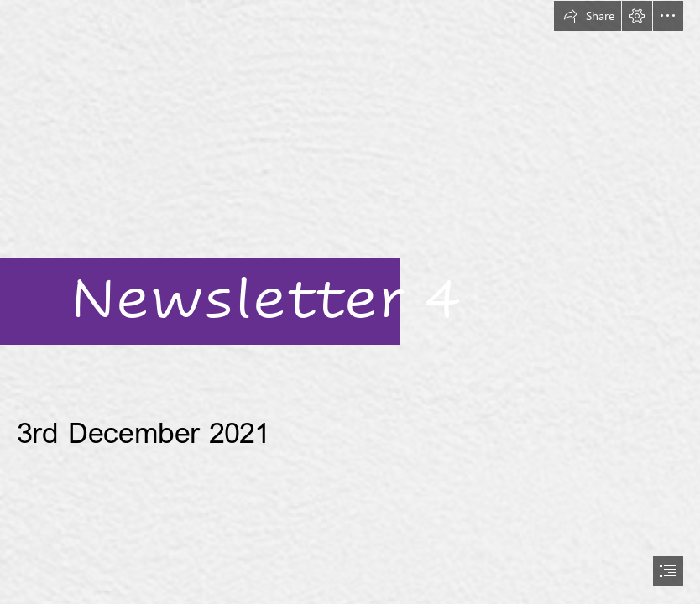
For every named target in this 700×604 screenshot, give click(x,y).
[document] (350, 302)
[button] (588, 16)
